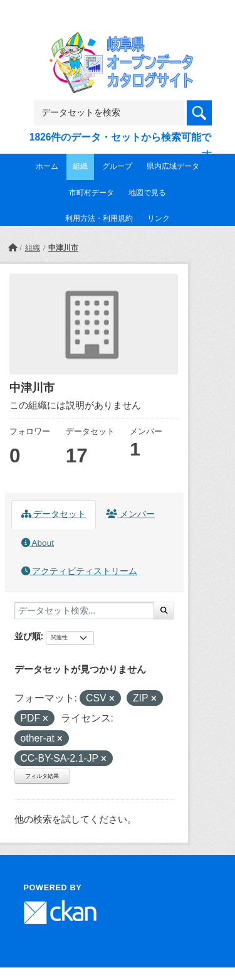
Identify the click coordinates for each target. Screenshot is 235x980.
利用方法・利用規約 (99, 218)
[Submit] (164, 610)
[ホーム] (13, 248)
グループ (117, 166)
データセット (54, 514)
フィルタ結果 (42, 776)
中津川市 (63, 248)
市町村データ (91, 193)
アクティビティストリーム (80, 571)
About (38, 543)
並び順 (28, 636)
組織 (80, 166)
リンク (159, 218)
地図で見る (147, 193)
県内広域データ (173, 166)
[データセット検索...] (84, 610)
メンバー (130, 514)
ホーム (47, 166)
